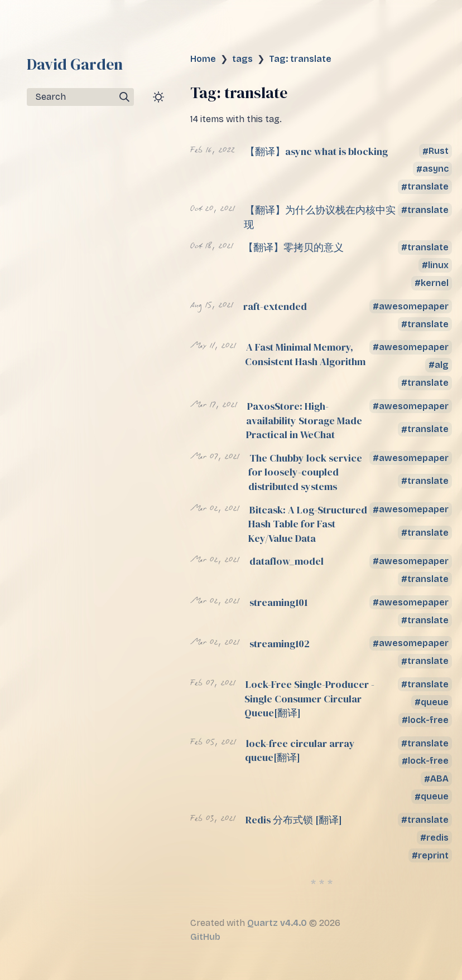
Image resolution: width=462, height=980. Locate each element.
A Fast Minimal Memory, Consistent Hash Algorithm (305, 354)
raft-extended (275, 306)
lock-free (428, 720)
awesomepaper (414, 306)
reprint (433, 855)
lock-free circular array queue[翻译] (300, 751)
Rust (439, 151)
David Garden (75, 64)
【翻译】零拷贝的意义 (293, 247)
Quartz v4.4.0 (277, 923)
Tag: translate (300, 59)
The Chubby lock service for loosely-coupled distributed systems (305, 472)
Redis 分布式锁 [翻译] (294, 820)
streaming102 (280, 644)
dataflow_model (287, 561)
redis (437, 838)
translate (428, 187)
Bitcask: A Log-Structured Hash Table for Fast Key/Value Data (308, 524)
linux (438, 265)
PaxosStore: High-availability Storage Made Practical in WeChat (304, 420)
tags (242, 59)
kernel (435, 283)
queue (435, 702)
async (435, 169)
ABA (439, 779)
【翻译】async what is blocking (316, 151)
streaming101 (278, 602)
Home (203, 59)
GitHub (205, 937)
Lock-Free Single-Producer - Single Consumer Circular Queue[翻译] (309, 698)
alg (442, 365)
